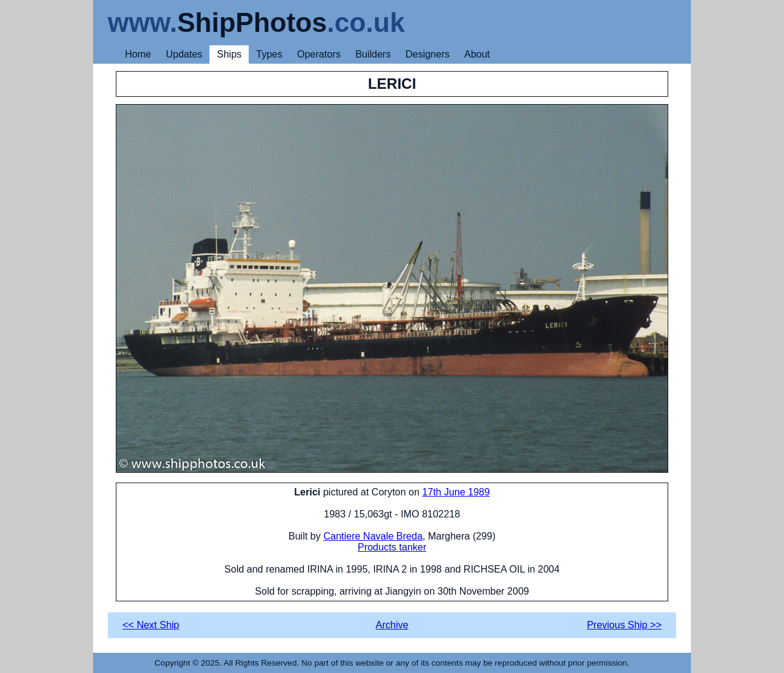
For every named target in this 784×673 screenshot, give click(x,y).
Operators (319, 54)
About (477, 54)
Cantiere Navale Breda (373, 536)
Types (269, 54)
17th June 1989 (456, 492)
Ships (229, 54)
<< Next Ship (151, 625)
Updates (184, 54)
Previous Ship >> (624, 625)
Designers (428, 54)
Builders (373, 54)
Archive (392, 625)
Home (138, 54)
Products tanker (392, 547)
